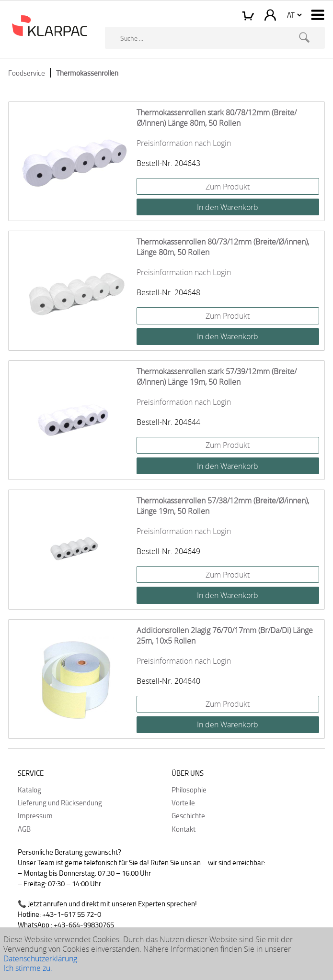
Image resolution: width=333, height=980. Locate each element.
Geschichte (188, 815)
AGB (24, 829)
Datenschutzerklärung (40, 958)
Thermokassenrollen (87, 73)
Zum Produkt (228, 187)
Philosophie (189, 790)
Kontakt (184, 829)
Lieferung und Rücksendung (60, 802)
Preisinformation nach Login (184, 143)
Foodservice (27, 73)
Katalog (29, 790)
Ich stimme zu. (28, 968)
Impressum (35, 815)
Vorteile (183, 802)
